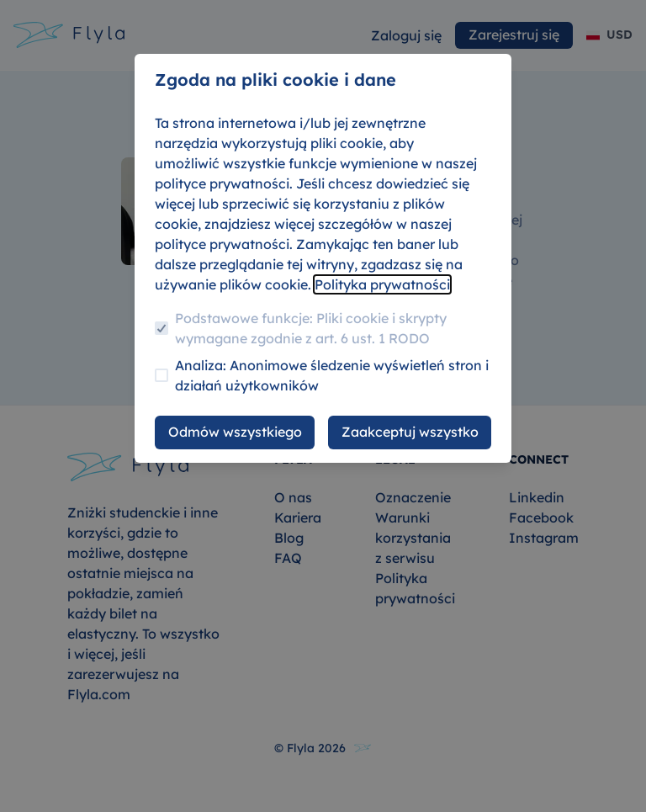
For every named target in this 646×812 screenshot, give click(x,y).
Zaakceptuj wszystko (410, 432)
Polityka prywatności (382, 284)
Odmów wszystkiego (235, 432)
